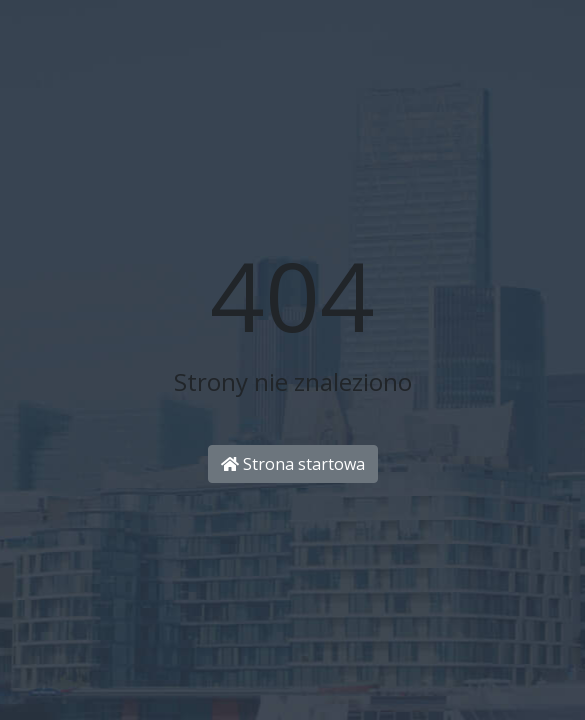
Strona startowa (293, 464)
